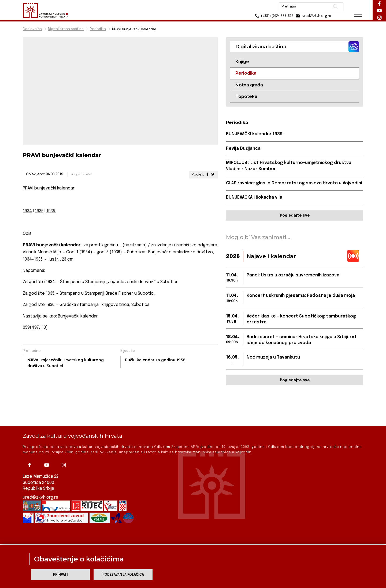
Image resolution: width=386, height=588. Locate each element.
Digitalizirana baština (66, 29)
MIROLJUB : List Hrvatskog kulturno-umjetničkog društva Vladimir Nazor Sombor (289, 166)
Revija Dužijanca (243, 149)
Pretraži (335, 7)
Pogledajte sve (295, 216)
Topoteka (246, 96)
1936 (51, 211)
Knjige (242, 62)
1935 (39, 211)
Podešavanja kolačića (123, 575)
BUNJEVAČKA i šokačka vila (254, 197)
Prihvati (60, 575)
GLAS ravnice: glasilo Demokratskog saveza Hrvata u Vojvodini (294, 183)
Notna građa (249, 85)
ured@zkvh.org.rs (40, 487)
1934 (27, 211)
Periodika (98, 29)
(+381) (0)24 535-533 (274, 16)
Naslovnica (32, 29)
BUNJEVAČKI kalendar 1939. (255, 134)
